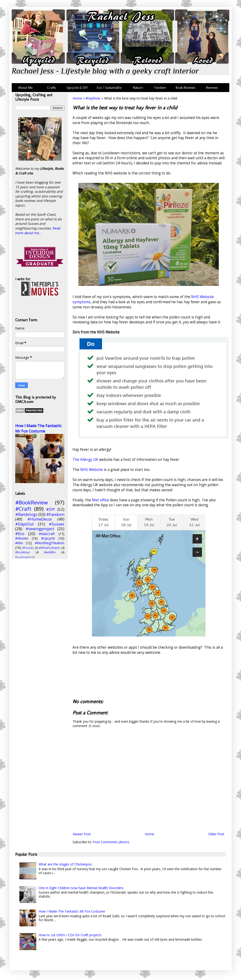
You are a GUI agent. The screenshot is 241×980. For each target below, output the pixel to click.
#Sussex (57, 524)
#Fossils (28, 548)
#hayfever (93, 98)
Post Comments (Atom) (111, 842)
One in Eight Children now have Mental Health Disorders (81, 888)
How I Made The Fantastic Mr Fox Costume (38, 428)
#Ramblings (26, 514)
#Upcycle (48, 538)
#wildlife (50, 552)
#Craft (23, 509)
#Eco (20, 534)
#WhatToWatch (49, 548)
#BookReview (31, 502)
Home (77, 98)
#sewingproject (40, 529)
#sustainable (23, 557)
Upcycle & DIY (78, 88)
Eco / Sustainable (110, 88)
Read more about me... (38, 231)
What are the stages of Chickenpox (65, 864)
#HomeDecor (40, 519)
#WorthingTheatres (50, 543)
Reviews (211, 88)
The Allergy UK (85, 460)
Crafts (51, 88)
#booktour (23, 552)
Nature (138, 88)
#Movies (22, 538)
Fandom (160, 88)
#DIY (51, 509)
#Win (19, 543)
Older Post (216, 834)
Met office (100, 500)
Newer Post (82, 834)
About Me (25, 88)
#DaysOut (24, 524)
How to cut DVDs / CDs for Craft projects (70, 935)
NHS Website (92, 470)
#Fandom (55, 514)
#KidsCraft (47, 534)
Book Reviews (186, 88)
